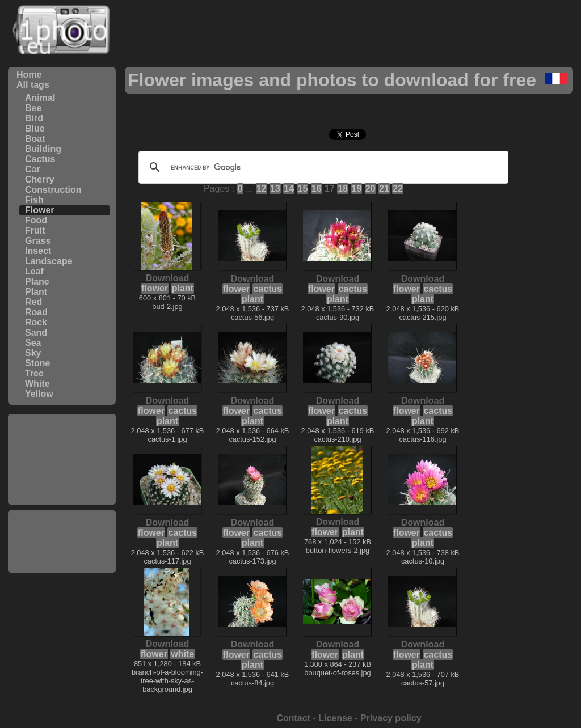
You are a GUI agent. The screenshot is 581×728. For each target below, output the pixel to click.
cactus (268, 289)
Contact (293, 718)
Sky (33, 353)
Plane (37, 282)
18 (343, 189)
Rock (36, 322)
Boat (35, 139)
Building (43, 149)
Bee (33, 108)
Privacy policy (391, 718)
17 (330, 189)
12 (262, 189)
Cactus (40, 159)
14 (289, 189)
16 (317, 189)
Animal (40, 98)
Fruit (35, 230)
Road (36, 312)
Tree (34, 373)
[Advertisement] (62, 459)
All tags (33, 85)
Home (29, 75)
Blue (35, 128)
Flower (40, 210)
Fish (34, 200)
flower (155, 288)
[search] (322, 167)
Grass (38, 241)
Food (36, 220)
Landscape (49, 261)
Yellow (39, 394)
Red (33, 302)
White (37, 384)
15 (303, 189)
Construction (53, 190)
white (182, 654)
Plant (36, 292)
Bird (34, 118)
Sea (33, 343)
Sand (36, 333)
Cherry (40, 179)
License (335, 718)
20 (371, 189)
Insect (38, 251)
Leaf (34, 271)
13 (275, 189)
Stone (37, 363)
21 (384, 189)
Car (33, 169)
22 (398, 189)
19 (357, 189)
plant (183, 288)
